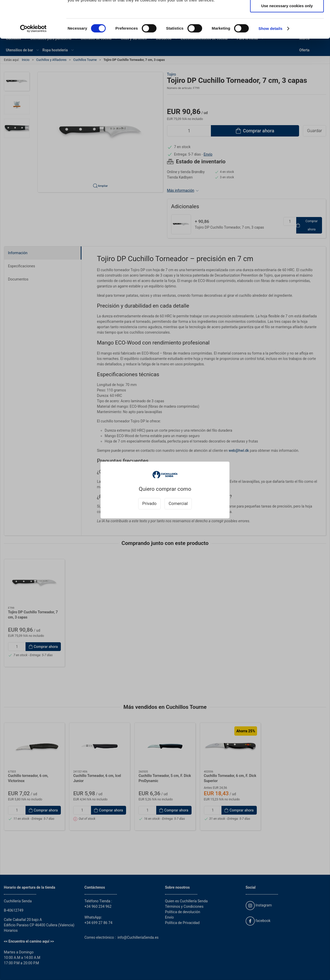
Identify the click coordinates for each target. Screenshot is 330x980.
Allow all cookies (287, 13)
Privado (149, 504)
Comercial (178, 504)
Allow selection (287, 28)
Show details (271, 66)
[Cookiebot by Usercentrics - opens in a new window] (33, 66)
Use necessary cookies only (287, 43)
